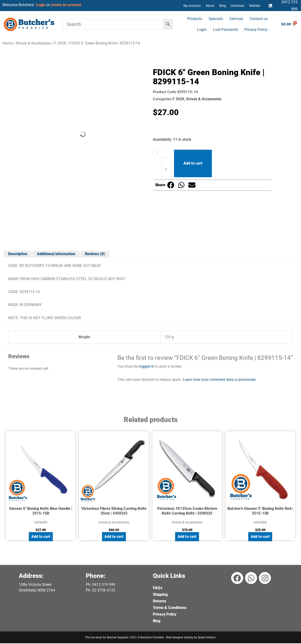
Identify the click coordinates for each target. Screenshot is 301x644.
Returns (160, 602)
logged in (147, 367)
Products (195, 19)
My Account (192, 6)
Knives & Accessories (33, 43)
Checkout (237, 6)
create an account (66, 5)
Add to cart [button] (41, 537)
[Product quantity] (167, 170)
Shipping (160, 595)
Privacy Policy (256, 30)
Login (202, 30)
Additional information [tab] (57, 254)
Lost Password (225, 30)
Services (236, 19)
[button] (171, 185)
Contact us (259, 19)
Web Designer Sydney (180, 638)
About (210, 6)
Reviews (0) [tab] (96, 254)
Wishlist (255, 6)
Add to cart (193, 163)
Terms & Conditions (170, 608)
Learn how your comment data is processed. (220, 380)
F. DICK (60, 43)
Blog (222, 6)
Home (7, 43)
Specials (216, 19)
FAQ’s (158, 589)
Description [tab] (18, 254)
